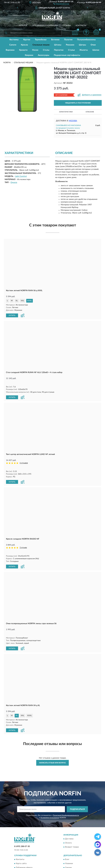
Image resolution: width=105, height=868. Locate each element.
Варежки (10, 50)
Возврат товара (72, 827)
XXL (22, 301)
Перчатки (59, 50)
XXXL (30, 301)
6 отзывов (24, 458)
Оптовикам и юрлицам (45, 26)
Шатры (82, 45)
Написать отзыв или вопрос (52, 743)
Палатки (68, 40)
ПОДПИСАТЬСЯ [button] (77, 789)
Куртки (27, 40)
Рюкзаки (70, 45)
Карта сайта (21, 843)
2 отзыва (23, 538)
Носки (35, 50)
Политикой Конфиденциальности (66, 795)
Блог (67, 839)
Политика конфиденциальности (79, 852)
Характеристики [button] (66, 112)
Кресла (24, 45)
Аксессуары (44, 55)
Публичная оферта (24, 848)
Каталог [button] (23, 26)
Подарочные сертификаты (67, 55)
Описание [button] (90, 112)
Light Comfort (21, 176)
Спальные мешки (41, 45)
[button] (61, 4)
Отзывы (67, 26)
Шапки (96, 50)
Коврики (29, 55)
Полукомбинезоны (86, 40)
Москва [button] (73, 121)
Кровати (23, 50)
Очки (93, 45)
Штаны (58, 45)
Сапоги (13, 45)
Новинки (69, 843)
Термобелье (41, 40)
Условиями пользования (50, 798)
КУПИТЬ (12, 315)
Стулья (71, 50)
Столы (46, 50)
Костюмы (14, 40)
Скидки (68, 848)
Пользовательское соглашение (30, 852)
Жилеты (84, 50)
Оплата (68, 823)
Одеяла (14, 182)
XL (17, 301)
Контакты (81, 26)
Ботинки (55, 40)
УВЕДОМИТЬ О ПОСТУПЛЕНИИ (78, 103)
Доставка (69, 819)
